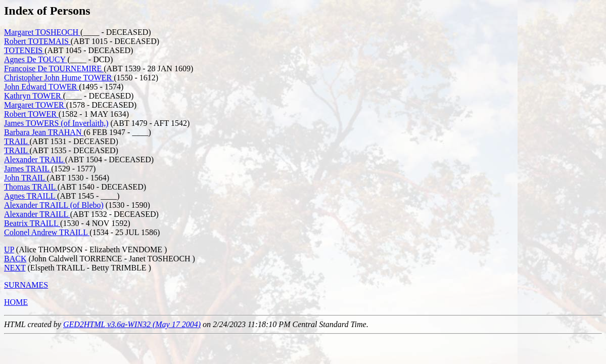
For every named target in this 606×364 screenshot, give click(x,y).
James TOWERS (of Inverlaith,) (56, 123)
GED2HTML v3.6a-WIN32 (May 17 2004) (132, 324)
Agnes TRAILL (31, 196)
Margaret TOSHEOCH (42, 32)
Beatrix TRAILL (32, 223)
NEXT (15, 268)
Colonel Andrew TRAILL (47, 232)
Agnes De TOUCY (36, 59)
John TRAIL (25, 178)
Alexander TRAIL (35, 160)
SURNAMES (26, 285)
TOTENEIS (24, 50)
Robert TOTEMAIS (37, 41)
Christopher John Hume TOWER (59, 78)
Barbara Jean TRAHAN (44, 132)
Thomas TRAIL (31, 187)
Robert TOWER (31, 114)
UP (9, 249)
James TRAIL (28, 169)
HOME (16, 302)
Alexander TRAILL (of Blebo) (54, 205)
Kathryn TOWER (34, 96)
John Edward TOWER (41, 87)
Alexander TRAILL (37, 214)
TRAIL (17, 141)
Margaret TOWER (35, 105)
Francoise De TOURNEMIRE (54, 69)
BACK (15, 259)
